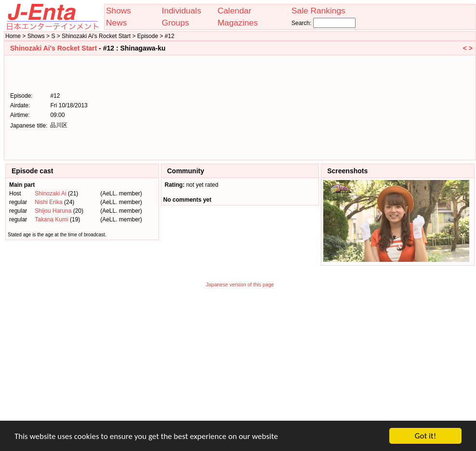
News (116, 23)
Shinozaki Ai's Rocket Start (53, 48)
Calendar (234, 11)
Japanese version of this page (240, 284)
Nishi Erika (48, 202)
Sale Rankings (318, 11)
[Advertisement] (424, 107)
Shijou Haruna (53, 211)
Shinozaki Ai (50, 193)
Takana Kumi (51, 219)
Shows (119, 11)
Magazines (238, 23)
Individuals (182, 11)
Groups (176, 23)
